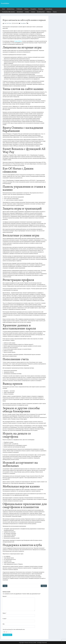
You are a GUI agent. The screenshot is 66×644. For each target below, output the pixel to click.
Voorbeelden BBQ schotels (8, 12)
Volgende (44, 586)
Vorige (5, 586)
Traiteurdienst (49, 9)
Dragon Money (18, 41)
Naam (4, 613)
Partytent (41, 9)
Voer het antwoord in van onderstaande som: (14, 629)
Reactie (5, 596)
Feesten (55, 12)
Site (4, 624)
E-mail (5, 619)
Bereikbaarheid (41, 12)
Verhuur (26, 9)
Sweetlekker (5, 3)
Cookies (27, 12)
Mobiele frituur (11, 9)
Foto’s (3, 9)
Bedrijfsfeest (20, 12)
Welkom (49, 12)
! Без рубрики (23, 23)
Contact (33, 12)
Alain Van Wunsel (8, 23)
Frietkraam (19, 9)
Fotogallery (33, 9)
